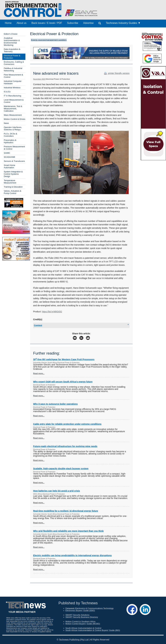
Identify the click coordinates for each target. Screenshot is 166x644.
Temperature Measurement (10, 182)
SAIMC (7, 153)
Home (8, 23)
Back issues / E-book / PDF (47, 23)
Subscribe (73, 23)
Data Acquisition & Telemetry (12, 50)
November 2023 (39, 79)
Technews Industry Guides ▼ (123, 23)
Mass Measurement (13, 115)
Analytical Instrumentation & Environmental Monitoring (12, 42)
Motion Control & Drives (14, 119)
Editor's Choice (11, 34)
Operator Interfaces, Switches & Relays (13, 128)
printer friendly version (116, 73)
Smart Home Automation (9, 166)
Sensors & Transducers (14, 161)
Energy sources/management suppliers (49, 40)
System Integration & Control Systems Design (13, 174)
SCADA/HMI (9, 157)
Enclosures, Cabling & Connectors (14, 63)
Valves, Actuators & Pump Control (13, 192)
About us (22, 23)
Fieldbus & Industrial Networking (13, 69)
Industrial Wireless (12, 88)
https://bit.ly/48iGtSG (52, 312)
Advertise (88, 23)
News (6, 123)
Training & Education (13, 187)
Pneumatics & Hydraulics (10, 141)
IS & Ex (7, 92)
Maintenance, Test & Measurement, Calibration (13, 109)
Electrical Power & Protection (12, 57)
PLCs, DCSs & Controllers (10, 135)
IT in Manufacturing (12, 96)
